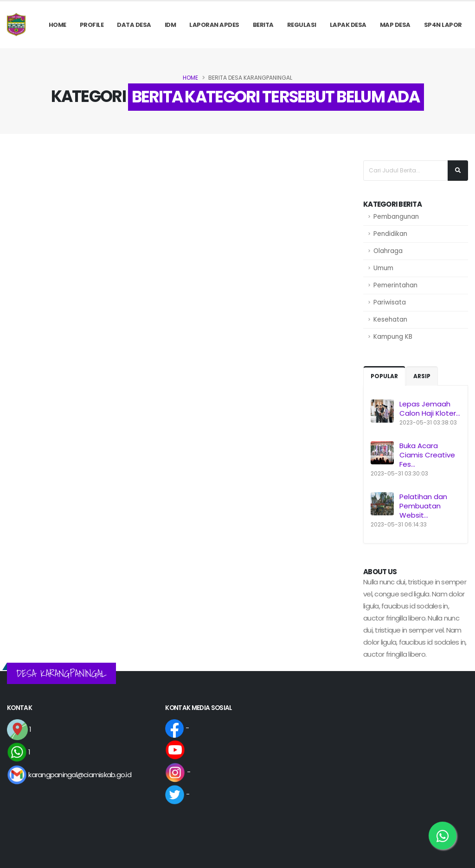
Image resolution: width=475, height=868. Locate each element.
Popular (384, 376)
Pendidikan (390, 234)
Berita (263, 25)
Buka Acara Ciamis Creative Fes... (427, 455)
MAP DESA (395, 25)
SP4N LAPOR (443, 25)
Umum (383, 268)
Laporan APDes (214, 25)
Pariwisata (390, 302)
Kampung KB (393, 337)
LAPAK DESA (348, 25)
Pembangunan (396, 217)
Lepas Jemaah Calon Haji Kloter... (430, 409)
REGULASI (302, 25)
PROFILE (92, 25)
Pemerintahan (395, 285)
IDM (170, 25)
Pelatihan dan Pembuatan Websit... (423, 506)
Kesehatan (390, 320)
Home (58, 25)
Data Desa (134, 25)
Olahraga (388, 251)
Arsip (422, 376)
